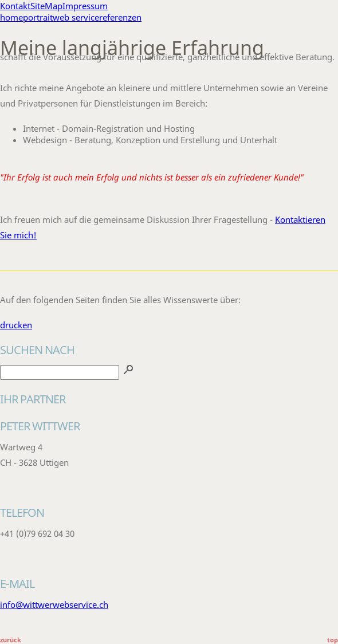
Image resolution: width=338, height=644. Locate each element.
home (11, 17)
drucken (16, 325)
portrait (38, 17)
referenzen (120, 17)
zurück (11, 640)
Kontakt (15, 6)
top (333, 640)
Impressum (85, 6)
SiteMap (46, 6)
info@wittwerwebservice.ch (54, 604)
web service (76, 17)
